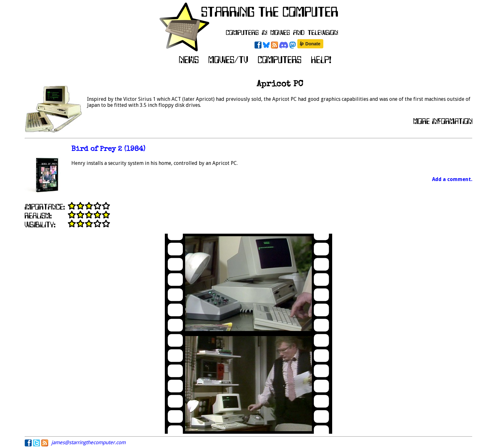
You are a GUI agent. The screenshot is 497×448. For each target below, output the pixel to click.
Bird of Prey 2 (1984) (108, 149)
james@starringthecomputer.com (88, 442)
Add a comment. (452, 179)
